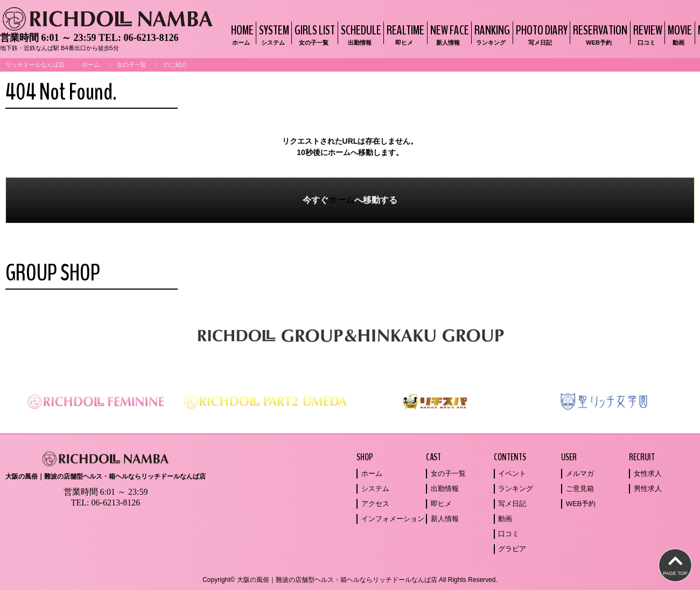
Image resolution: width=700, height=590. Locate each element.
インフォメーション (393, 519)
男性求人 (648, 489)
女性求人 (648, 473)
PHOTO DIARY (540, 34)
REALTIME (404, 34)
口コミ (509, 534)
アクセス (375, 504)
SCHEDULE (360, 34)
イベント (512, 473)
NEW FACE (448, 34)
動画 (505, 519)
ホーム (91, 65)
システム (375, 489)
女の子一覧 (132, 65)
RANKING (491, 34)
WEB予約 (581, 504)
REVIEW (646, 34)
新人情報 (445, 519)
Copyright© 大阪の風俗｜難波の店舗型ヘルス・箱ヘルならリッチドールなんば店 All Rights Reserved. (350, 580)
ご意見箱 (580, 489)
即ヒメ (441, 504)
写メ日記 (512, 504)
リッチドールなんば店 (35, 65)
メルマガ (580, 473)
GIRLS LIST (313, 34)
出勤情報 (445, 489)
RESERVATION (599, 34)
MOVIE (678, 34)
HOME (241, 34)
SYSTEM (273, 34)
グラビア (512, 549)
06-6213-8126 (151, 38)
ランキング (516, 489)
